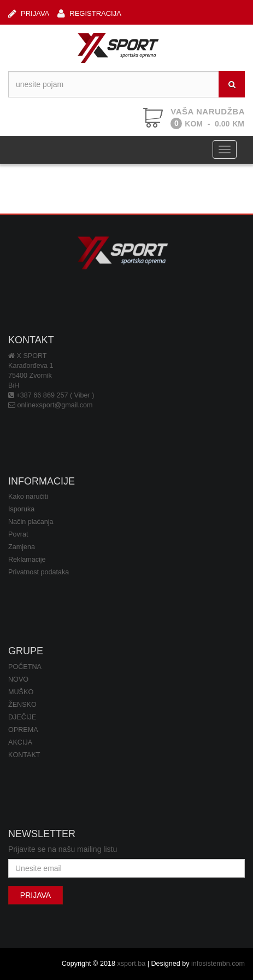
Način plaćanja (31, 522)
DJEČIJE (22, 717)
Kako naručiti (28, 497)
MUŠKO (21, 692)
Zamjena (22, 547)
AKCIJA (20, 742)
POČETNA (25, 667)
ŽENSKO (22, 705)
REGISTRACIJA (89, 13)
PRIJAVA (29, 13)
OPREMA (23, 730)
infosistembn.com (218, 964)
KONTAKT (24, 755)
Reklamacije (27, 560)
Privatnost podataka (39, 572)
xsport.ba (131, 964)
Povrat (18, 534)
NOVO (18, 679)
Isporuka (21, 509)
